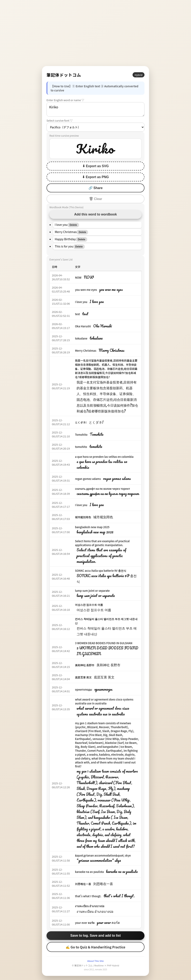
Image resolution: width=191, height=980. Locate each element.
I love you (81, 302)
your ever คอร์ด (85, 923)
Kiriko (95, 109)
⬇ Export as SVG (96, 166)
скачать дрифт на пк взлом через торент (102, 489)
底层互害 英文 (83, 677)
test (77, 314)
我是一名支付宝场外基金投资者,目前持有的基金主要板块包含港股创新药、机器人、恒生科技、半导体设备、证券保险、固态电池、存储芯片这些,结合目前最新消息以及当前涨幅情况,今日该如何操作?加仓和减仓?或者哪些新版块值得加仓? (106, 369)
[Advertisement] (95, 33)
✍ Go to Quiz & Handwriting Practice (95, 947)
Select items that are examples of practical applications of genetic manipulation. (102, 543)
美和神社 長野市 (85, 665)
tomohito (81, 447)
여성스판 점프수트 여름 (89, 605)
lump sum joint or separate (92, 591)
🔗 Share (96, 188)
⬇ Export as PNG (95, 177)
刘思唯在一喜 (83, 884)
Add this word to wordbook (95, 214)
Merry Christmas (86, 351)
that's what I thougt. (88, 896)
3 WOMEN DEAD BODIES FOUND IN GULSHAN (104, 643)
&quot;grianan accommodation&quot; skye (103, 855)
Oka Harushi (83, 326)
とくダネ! (81, 422)
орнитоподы (83, 689)
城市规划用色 (83, 517)
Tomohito (81, 435)
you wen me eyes (86, 290)
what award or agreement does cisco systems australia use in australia (104, 701)
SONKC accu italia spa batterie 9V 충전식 (101, 571)
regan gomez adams (88, 479)
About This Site (95, 961)
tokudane (81, 338)
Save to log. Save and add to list (96, 936)
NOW (78, 278)
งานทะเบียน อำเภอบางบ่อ (90, 906)
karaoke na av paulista (89, 872)
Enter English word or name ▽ (65, 100)
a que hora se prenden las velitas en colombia (104, 457)
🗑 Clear (95, 199)
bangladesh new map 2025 (92, 527)
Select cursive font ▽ (60, 120)
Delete (73, 225)
